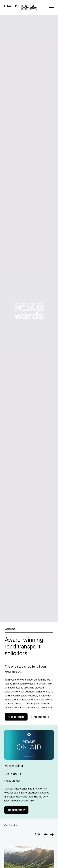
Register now (16, 810)
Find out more (40, 717)
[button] (46, 835)
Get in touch (16, 717)
